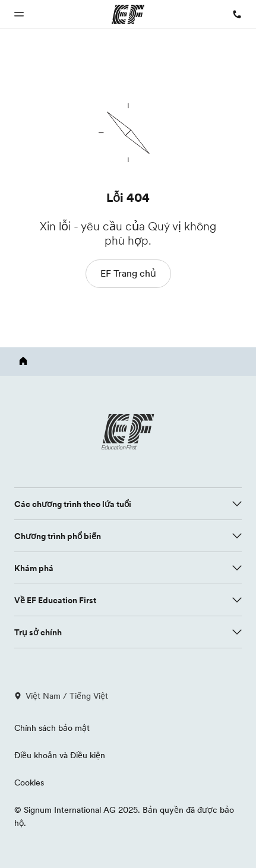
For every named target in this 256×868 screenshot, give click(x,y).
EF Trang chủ (128, 273)
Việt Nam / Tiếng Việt (61, 696)
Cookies (29, 783)
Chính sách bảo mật (52, 728)
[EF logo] (128, 432)
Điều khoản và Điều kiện (60, 755)
